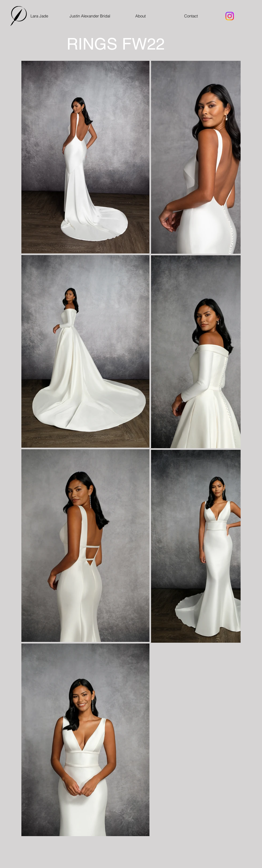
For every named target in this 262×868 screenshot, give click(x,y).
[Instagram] (230, 16)
